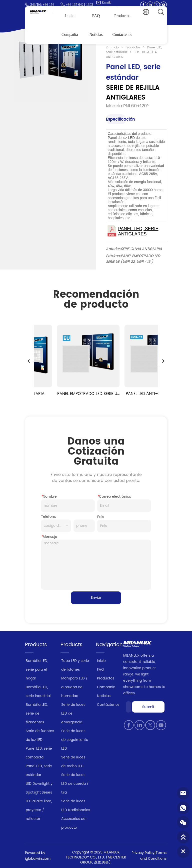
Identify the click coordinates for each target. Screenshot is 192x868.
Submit (148, 707)
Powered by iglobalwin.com (38, 856)
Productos (133, 48)
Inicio (115, 48)
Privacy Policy (143, 853)
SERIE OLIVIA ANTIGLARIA (141, 249)
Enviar (96, 598)
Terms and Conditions (153, 856)
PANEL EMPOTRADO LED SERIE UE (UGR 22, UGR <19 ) (133, 259)
